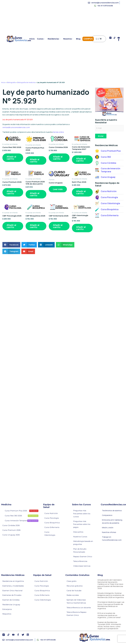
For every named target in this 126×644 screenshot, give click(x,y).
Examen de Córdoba (11, 600)
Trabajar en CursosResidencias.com (112, 538)
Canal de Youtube (74, 591)
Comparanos (107, 515)
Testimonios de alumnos (112, 511)
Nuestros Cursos (80, 537)
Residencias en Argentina (13, 581)
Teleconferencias (80, 561)
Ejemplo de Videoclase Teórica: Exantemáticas (76, 601)
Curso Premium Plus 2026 (20, 511)
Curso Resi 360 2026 (20, 516)
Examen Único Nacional (12, 591)
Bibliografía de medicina (26, 82)
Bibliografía (11, 82)
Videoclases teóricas (82, 566)
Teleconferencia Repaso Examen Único (77, 614)
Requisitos (7, 614)
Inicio (32, 39)
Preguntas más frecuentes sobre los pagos (82, 524)
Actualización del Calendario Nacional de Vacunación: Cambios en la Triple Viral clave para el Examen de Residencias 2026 (110, 584)
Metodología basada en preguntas (83, 543)
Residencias (54, 39)
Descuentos (78, 532)
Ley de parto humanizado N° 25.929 (17, 119)
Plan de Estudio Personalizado (80, 550)
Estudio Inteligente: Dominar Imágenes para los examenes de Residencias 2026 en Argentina (111, 595)
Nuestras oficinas (109, 532)
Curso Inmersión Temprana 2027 (20, 520)
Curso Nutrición (51, 513)
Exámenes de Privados (12, 595)
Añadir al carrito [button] (11, 158)
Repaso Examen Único (83, 557)
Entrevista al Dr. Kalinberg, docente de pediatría (112, 521)
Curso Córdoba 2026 (11, 525)
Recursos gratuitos (75, 586)
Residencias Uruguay (11, 605)
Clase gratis (72, 581)
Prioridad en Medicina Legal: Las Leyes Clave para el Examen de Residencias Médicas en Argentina (111, 605)
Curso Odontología (50, 534)
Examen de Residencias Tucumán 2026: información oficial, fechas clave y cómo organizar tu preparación (109, 625)
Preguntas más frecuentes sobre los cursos (82, 514)
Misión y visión (108, 528)
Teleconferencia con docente (79, 608)
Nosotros (68, 39)
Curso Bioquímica (52, 523)
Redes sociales (73, 595)
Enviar (101, 136)
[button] (11, 245)
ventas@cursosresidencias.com (16, 127)
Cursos (41, 39)
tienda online (58, 132)
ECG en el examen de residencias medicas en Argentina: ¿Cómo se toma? (109, 615)
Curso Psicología (52, 518)
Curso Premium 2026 (11, 530)
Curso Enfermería (52, 527)
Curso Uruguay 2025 (11, 535)
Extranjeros (7, 609)
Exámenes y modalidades (13, 586)
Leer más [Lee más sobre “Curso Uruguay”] (58, 189)
